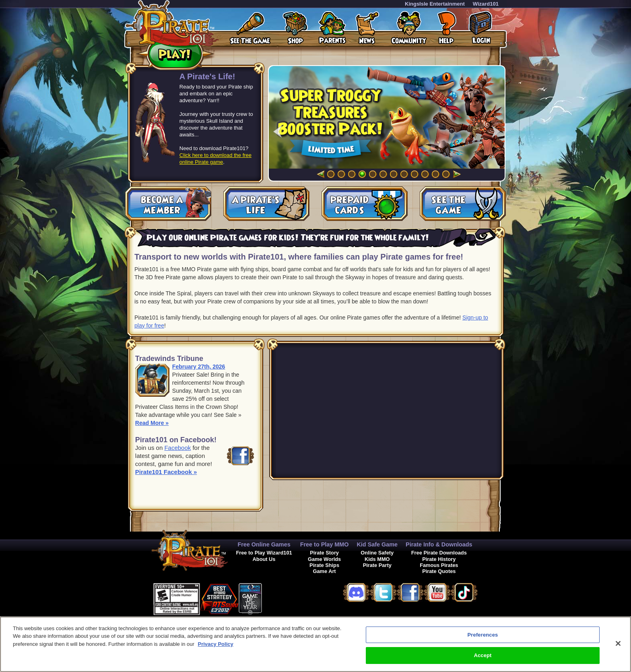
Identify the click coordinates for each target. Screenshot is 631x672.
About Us (264, 559)
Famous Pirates (439, 565)
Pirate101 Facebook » (166, 472)
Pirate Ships (324, 565)
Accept (483, 655)
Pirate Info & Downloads (439, 544)
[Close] (618, 643)
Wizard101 (486, 4)
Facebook (177, 448)
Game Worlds (324, 559)
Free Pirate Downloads (439, 553)
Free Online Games (264, 544)
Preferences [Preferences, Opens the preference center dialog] (483, 635)
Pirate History (439, 559)
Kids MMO (377, 559)
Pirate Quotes (439, 571)
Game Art (325, 571)
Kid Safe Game (377, 544)
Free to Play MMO (325, 544)
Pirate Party (377, 565)
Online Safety (377, 553)
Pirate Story (324, 553)
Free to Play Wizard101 (264, 553)
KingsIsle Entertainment (435, 4)
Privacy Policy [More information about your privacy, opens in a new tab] (216, 644)
